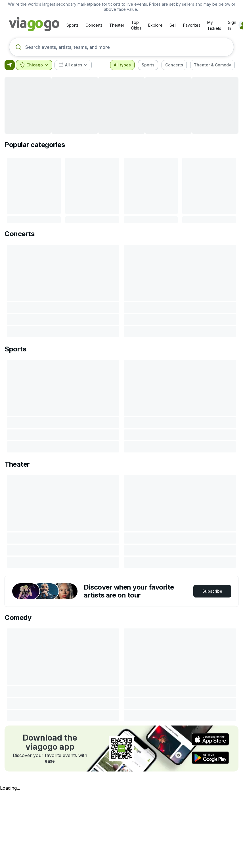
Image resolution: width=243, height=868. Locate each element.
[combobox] (34, 65)
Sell (173, 25)
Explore (155, 25)
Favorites (192, 25)
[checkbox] (122, 65)
